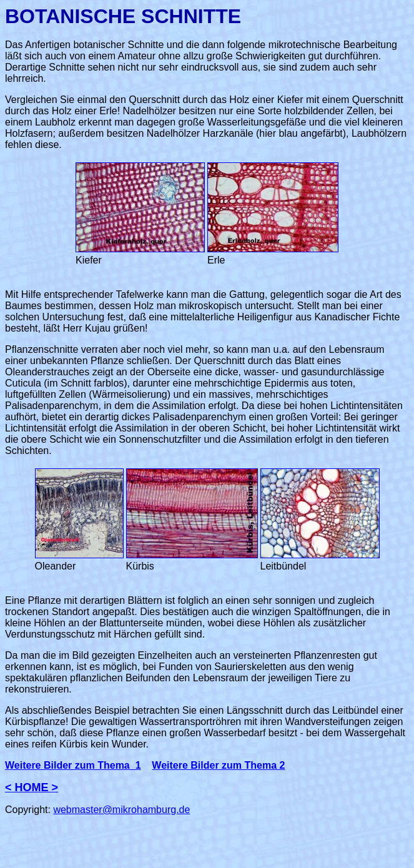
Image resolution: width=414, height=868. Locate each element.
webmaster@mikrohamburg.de (121, 810)
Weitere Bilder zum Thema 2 (218, 765)
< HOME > (32, 787)
